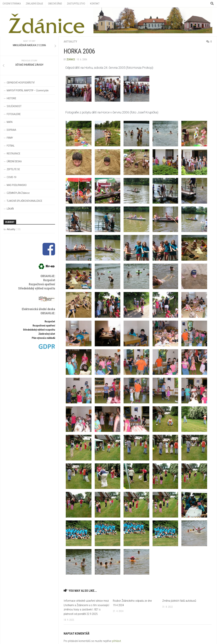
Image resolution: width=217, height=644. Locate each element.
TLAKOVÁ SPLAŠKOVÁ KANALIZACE (24, 201)
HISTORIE (11, 98)
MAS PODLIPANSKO (17, 185)
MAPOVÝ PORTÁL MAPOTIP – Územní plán (28, 90)
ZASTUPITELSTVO (76, 4)
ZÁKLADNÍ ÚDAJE (34, 4)
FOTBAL (11, 146)
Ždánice (71, 59)
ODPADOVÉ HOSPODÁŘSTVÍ (21, 83)
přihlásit (117, 641)
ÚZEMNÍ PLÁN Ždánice (18, 193)
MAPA (10, 122)
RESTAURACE (13, 154)
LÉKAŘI (10, 209)
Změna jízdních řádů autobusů (179, 601)
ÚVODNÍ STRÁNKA (12, 4)
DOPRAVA (11, 130)
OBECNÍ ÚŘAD (55, 4)
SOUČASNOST (14, 106)
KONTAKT (95, 4)
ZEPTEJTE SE (13, 169)
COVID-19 (11, 177)
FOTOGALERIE (14, 114)
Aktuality (70, 42)
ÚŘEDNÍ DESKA (14, 161)
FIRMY (10, 138)
